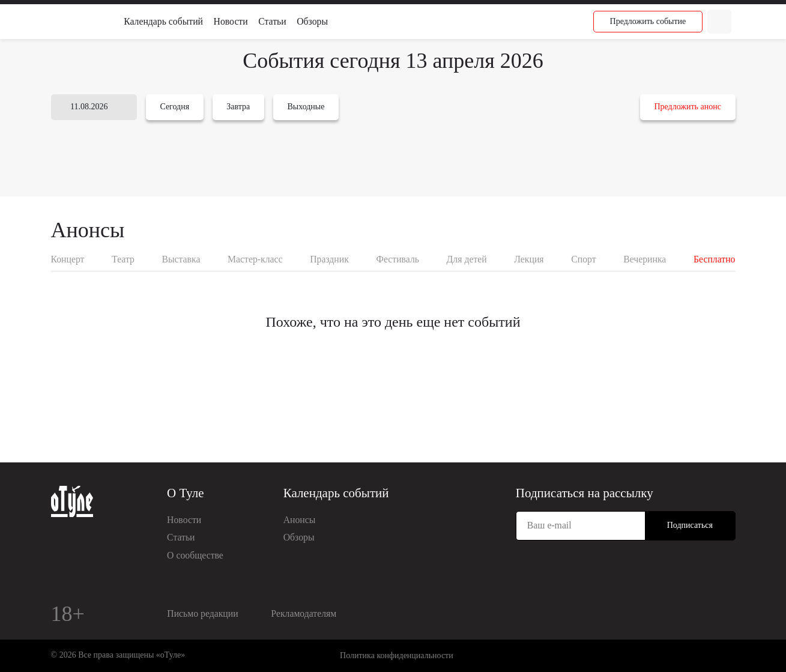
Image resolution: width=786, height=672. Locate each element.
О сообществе (195, 555)
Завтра (238, 107)
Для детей (467, 259)
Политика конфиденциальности (397, 655)
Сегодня (174, 107)
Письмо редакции (202, 613)
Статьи (272, 21)
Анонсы (300, 520)
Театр (123, 259)
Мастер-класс (255, 259)
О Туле (186, 493)
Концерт (68, 259)
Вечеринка (645, 259)
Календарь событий (163, 21)
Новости (231, 21)
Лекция (529, 259)
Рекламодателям (304, 613)
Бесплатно (714, 259)
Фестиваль (398, 259)
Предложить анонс (687, 107)
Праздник (329, 259)
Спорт (583, 259)
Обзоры (312, 21)
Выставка (181, 259)
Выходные (306, 107)
